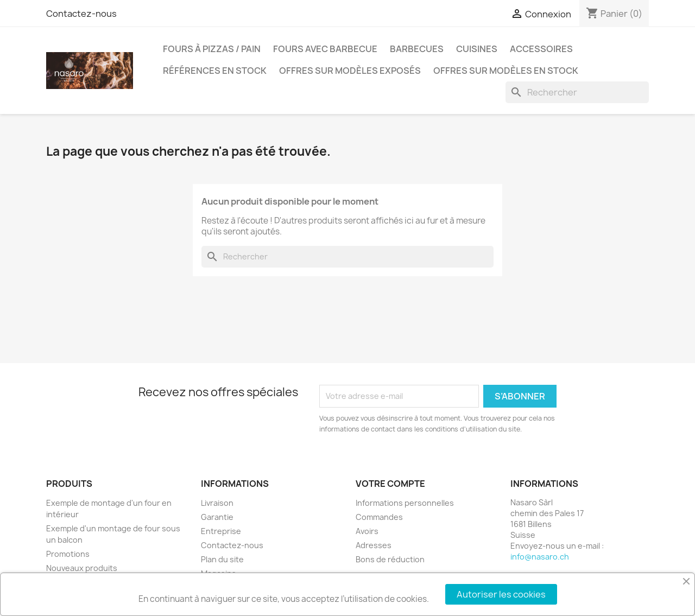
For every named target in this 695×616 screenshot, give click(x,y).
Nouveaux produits (82, 568)
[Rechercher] (577, 92)
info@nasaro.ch (540, 557)
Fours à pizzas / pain (212, 49)
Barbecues (417, 49)
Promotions (68, 554)
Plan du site (222, 559)
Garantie (217, 517)
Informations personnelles (405, 503)
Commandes (379, 517)
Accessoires (541, 49)
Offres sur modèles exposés (350, 71)
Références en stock (215, 71)
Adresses (374, 545)
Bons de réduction (390, 559)
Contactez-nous (81, 14)
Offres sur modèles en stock (506, 71)
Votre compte (390, 484)
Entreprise (221, 531)
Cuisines (477, 49)
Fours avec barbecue (325, 49)
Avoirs (367, 531)
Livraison (217, 503)
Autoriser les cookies (501, 594)
